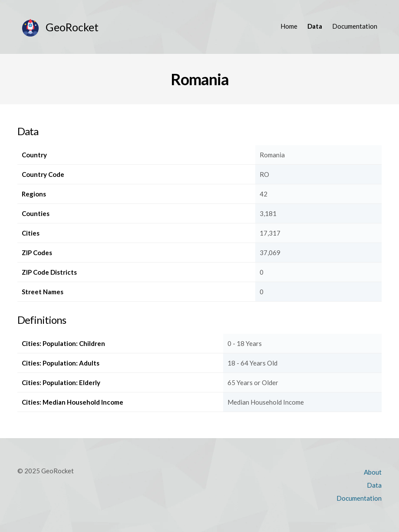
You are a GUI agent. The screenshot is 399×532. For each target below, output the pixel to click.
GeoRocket (72, 27)
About (373, 472)
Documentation (355, 26)
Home (289, 26)
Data (315, 26)
